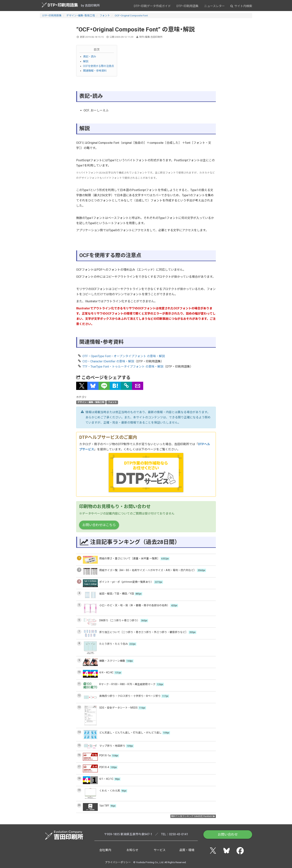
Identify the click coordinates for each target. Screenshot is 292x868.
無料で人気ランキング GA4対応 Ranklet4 (192, 816)
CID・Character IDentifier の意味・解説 (108, 361)
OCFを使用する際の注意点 (99, 66)
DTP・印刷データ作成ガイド (152, 6)
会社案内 (105, 850)
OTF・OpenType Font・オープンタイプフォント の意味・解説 (124, 356)
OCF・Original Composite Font (131, 15)
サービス (160, 850)
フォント (105, 15)
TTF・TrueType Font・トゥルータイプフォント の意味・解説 (123, 367)
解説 (86, 61)
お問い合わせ (228, 834)
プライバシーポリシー (118, 862)
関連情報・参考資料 (95, 71)
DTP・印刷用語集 (60, 5)
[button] (82, 386)
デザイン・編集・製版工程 (81, 15)
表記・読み (90, 57)
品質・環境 (187, 850)
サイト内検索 (241, 6)
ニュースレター (214, 6)
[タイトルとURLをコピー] (126, 386)
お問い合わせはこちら (99, 525)
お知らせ (132, 850)
